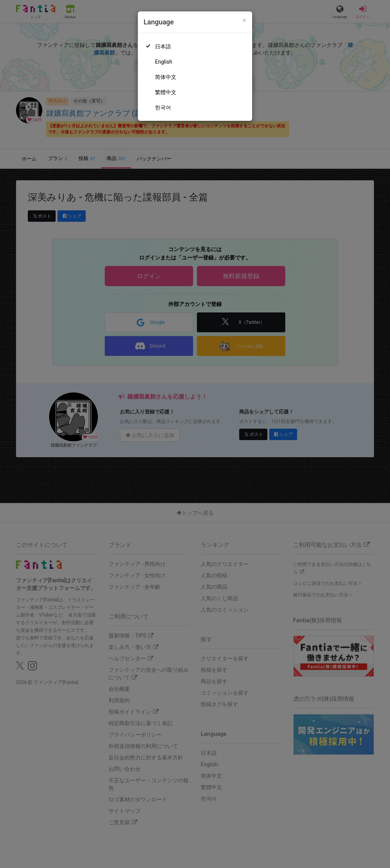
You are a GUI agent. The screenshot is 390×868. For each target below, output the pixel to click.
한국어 (163, 107)
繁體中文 (166, 92)
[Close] (244, 20)
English (164, 62)
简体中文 (166, 77)
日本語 (163, 46)
